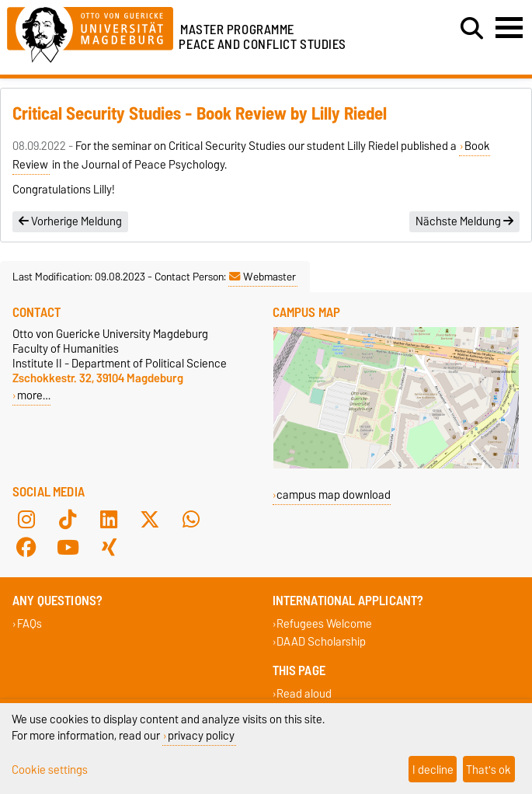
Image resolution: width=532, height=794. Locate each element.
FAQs (30, 623)
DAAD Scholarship (321, 641)
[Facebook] (26, 548)
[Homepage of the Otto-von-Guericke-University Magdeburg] (90, 32)
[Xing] (109, 548)
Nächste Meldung (464, 221)
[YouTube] (68, 548)
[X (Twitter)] (150, 520)
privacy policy (201, 735)
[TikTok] (68, 520)
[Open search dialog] (472, 29)
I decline (433, 770)
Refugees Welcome (324, 623)
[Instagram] (26, 520)
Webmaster (263, 277)
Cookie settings (50, 770)
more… (34, 395)
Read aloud (304, 693)
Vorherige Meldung (70, 221)
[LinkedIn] (109, 520)
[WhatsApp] (191, 520)
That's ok (489, 770)
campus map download (334, 495)
